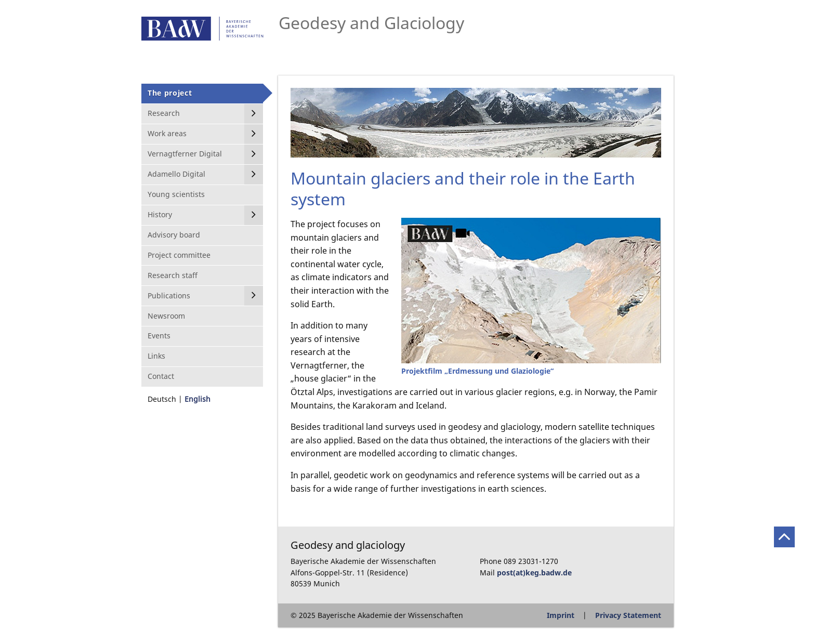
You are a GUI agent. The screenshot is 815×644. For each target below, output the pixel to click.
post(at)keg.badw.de (534, 573)
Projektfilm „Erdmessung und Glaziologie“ (477, 371)
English (198, 399)
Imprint (561, 615)
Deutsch (162, 399)
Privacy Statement (628, 615)
